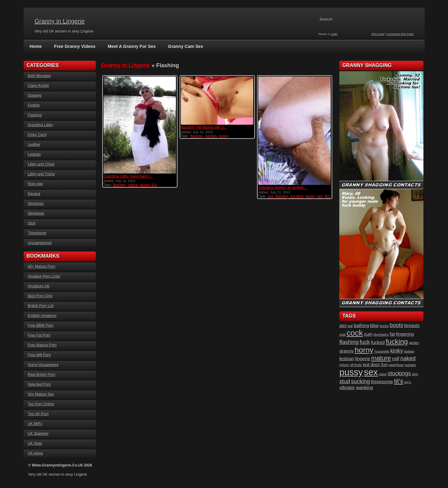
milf (396, 359)
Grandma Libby (41, 125)
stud (345, 381)
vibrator (347, 387)
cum (368, 334)
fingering (405, 334)
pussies (410, 365)
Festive (34, 105)
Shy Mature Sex (41, 394)
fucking (397, 342)
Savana (34, 194)
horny (364, 350)
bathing (361, 325)
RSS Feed (378, 34)
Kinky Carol (37, 135)
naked (408, 358)
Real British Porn (42, 375)
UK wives (36, 453)
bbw (374, 325)
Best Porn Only (40, 296)
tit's (154, 185)
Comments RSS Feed (400, 34)
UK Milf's (35, 424)
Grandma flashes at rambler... (282, 188)
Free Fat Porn (39, 335)
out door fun (375, 364)
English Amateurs (42, 316)
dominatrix (381, 334)
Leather (34, 145)
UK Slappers (38, 434)
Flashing (35, 115)
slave (383, 374)
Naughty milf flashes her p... (204, 127)
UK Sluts (35, 443)
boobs (384, 326)
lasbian (409, 351)
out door (297, 196)
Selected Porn (39, 385)
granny (346, 351)
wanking (364, 387)
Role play (36, 184)
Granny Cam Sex (183, 46)
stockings (399, 373)
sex (320, 196)
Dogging (35, 96)
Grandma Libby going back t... (128, 176)
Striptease (36, 213)
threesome (382, 382)
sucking (360, 381)
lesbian (347, 359)
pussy (145, 185)
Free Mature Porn (42, 345)
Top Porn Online (41, 404)
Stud (32, 223)
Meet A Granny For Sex (130, 46)
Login (334, 34)
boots (397, 325)
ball (350, 326)
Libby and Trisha (41, 174)
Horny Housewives (43, 365)
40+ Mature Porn (42, 267)
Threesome (37, 233)
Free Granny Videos (74, 46)
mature (381, 358)
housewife (382, 351)
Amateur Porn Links (44, 276)
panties (211, 136)
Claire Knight (39, 86)
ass (270, 196)
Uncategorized (40, 243)
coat (342, 334)
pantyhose (396, 365)
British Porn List (41, 306)
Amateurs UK (39, 286)
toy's (408, 382)
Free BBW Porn (41, 326)
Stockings (36, 204)
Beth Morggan (39, 76)
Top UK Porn (38, 414)
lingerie (363, 359)
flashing (119, 185)
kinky (397, 351)
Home (36, 46)
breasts (412, 325)
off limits (356, 365)
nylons (344, 365)
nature (133, 185)
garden (414, 343)
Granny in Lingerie (60, 21)
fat (393, 334)
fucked (378, 342)
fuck (365, 342)
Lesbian (34, 154)
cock (355, 333)
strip (415, 374)
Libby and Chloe (41, 164)
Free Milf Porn (39, 355)
